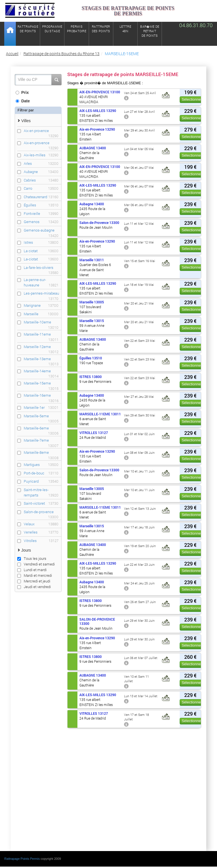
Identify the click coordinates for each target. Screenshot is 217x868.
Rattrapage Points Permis (22, 859)
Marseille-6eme (41, 428)
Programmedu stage (52, 29)
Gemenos (41, 222)
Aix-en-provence (41, 143)
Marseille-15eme (41, 383)
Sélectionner (192, 99)
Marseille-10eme (41, 322)
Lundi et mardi (32, 570)
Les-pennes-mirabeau (41, 293)
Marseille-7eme (41, 440)
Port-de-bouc (41, 473)
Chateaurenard (41, 197)
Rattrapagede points (28, 29)
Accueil (12, 54)
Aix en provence (41, 131)
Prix (22, 92)
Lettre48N (125, 29)
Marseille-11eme (41, 334)
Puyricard (41, 481)
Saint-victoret (41, 503)
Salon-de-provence (41, 512)
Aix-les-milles (41, 155)
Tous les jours (32, 558)
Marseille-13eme (41, 359)
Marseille (41, 314)
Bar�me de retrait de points (150, 31)
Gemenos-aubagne (41, 230)
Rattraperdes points (101, 29)
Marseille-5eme (41, 416)
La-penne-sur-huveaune (41, 282)
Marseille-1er (41, 408)
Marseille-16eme (41, 395)
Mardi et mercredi (35, 575)
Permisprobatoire (77, 29)
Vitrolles (41, 541)
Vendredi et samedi (36, 564)
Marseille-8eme (41, 453)
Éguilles (41, 205)
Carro (41, 188)
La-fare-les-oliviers (41, 268)
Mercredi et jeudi (34, 581)
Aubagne (41, 172)
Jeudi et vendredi (34, 587)
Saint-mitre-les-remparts (41, 492)
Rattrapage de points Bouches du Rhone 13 (61, 54)
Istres (41, 242)
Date (23, 101)
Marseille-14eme (41, 371)
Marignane (41, 305)
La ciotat (41, 251)
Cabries (41, 180)
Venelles (41, 532)
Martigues (41, 465)
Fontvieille (41, 214)
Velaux (41, 524)
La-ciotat (41, 259)
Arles (41, 164)
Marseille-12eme (41, 347)
